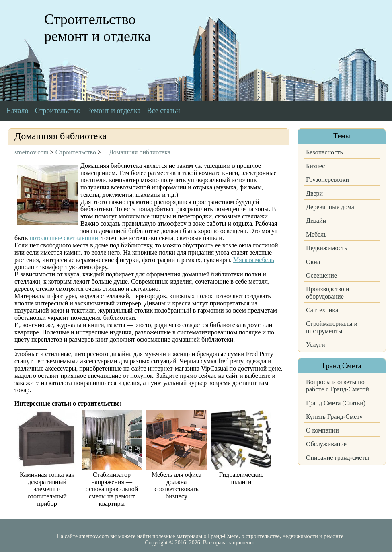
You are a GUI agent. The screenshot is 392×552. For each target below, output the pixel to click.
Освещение (321, 275)
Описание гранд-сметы (338, 458)
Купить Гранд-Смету (334, 417)
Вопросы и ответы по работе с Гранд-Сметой (338, 386)
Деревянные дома (330, 207)
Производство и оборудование (328, 293)
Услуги (316, 345)
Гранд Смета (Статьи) (336, 403)
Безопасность (324, 152)
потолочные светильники (64, 238)
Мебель (316, 234)
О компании (322, 430)
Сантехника (322, 310)
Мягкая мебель (254, 260)
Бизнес (315, 166)
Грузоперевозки (327, 180)
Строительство (57, 111)
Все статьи (164, 111)
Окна (313, 262)
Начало (17, 111)
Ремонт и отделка (114, 111)
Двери (314, 193)
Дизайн (316, 221)
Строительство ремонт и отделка (97, 28)
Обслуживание (326, 444)
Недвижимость (326, 248)
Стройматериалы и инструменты (332, 327)
